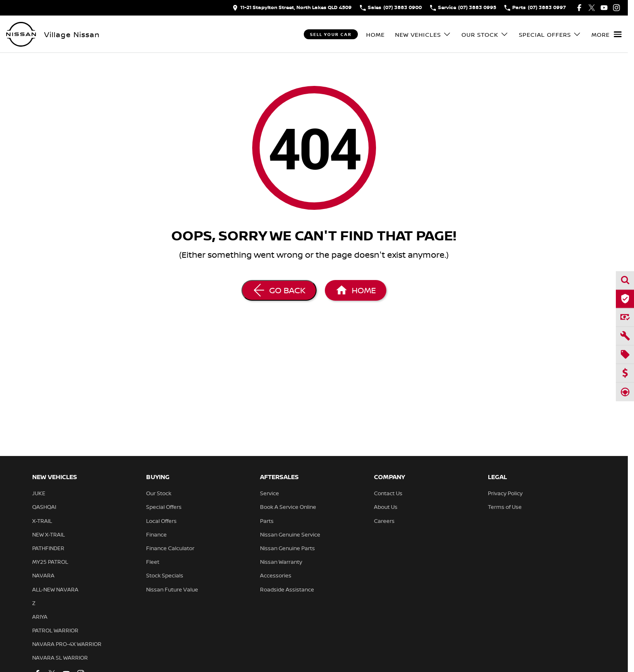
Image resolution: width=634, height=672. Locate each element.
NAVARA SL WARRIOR (60, 658)
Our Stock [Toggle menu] (485, 34)
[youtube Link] (604, 8)
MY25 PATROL (50, 562)
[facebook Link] (579, 8)
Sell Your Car (331, 34)
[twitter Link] (592, 8)
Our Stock (159, 493)
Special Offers (164, 507)
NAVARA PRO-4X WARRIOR (67, 644)
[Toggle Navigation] (607, 34)
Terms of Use (505, 507)
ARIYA (40, 617)
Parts (267, 521)
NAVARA (43, 575)
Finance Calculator (170, 548)
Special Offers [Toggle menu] (550, 34)
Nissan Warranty (281, 562)
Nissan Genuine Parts (287, 548)
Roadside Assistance (287, 589)
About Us (386, 507)
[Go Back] (279, 290)
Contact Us (388, 493)
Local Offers (161, 521)
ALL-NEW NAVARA (55, 589)
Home (375, 34)
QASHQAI (44, 507)
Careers (384, 521)
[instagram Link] (616, 8)
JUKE (39, 493)
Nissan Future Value (172, 589)
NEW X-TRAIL (48, 534)
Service (270, 493)
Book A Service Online (288, 507)
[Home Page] (356, 290)
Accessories (276, 575)
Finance (156, 534)
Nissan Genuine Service (290, 534)
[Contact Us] (292, 8)
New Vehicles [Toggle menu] (423, 34)
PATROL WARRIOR (55, 630)
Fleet (153, 562)
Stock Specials (165, 575)
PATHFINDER (48, 548)
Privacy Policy (505, 493)
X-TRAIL (42, 521)
